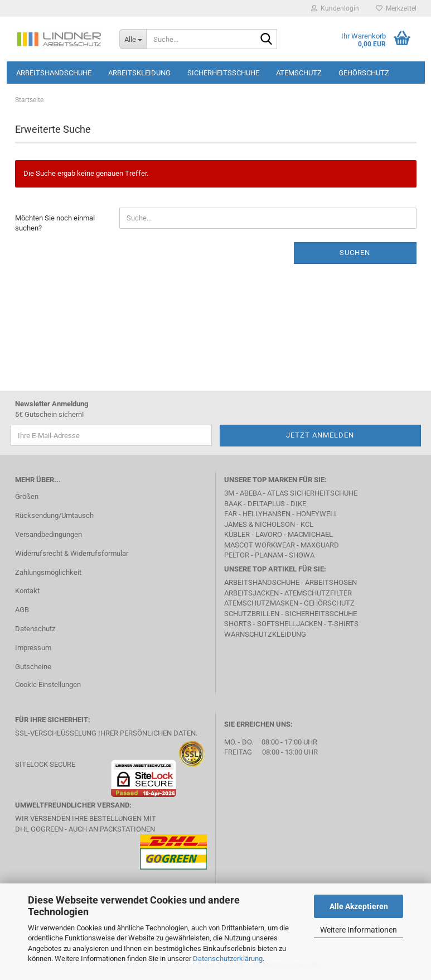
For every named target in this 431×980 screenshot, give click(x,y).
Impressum (33, 648)
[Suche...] (133, 39)
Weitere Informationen (359, 930)
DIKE (298, 504)
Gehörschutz (364, 73)
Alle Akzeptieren (359, 906)
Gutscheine (33, 667)
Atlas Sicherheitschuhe (312, 493)
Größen (27, 496)
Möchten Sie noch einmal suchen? (55, 223)
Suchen (355, 253)
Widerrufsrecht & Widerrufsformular (72, 553)
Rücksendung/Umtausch (54, 515)
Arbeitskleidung (139, 73)
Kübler (237, 534)
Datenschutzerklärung (228, 959)
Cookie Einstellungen (48, 684)
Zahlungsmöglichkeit (48, 572)
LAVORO (269, 534)
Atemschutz (299, 73)
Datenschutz (35, 629)
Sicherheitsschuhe (223, 73)
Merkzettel (396, 8)
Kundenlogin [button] (335, 8)
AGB (22, 610)
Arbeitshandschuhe (54, 73)
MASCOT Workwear (260, 545)
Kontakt (27, 591)
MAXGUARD (320, 545)
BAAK (233, 504)
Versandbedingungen (49, 534)
